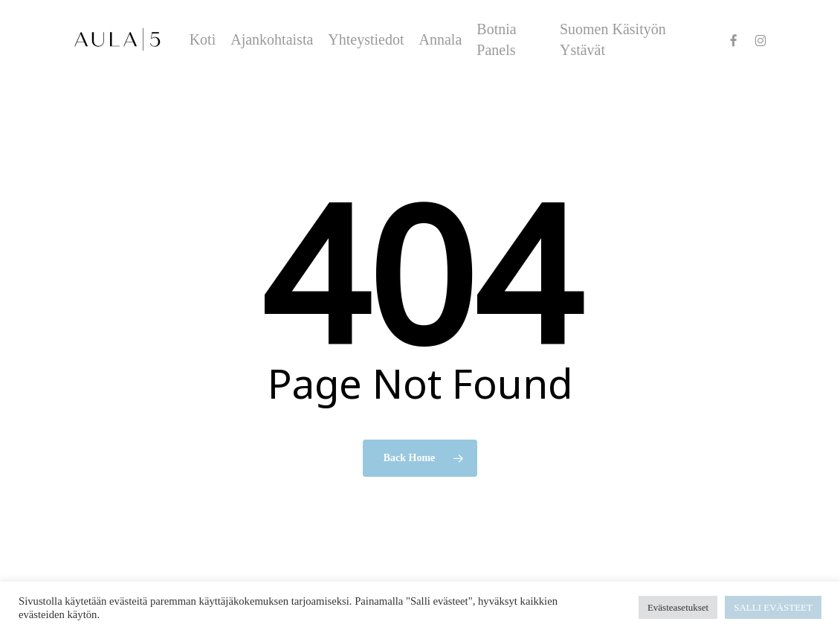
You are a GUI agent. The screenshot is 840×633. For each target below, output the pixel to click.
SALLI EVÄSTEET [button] (773, 607)
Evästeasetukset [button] (678, 607)
